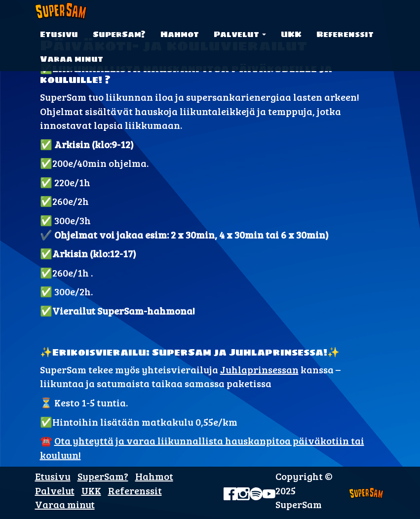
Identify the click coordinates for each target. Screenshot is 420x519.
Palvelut (240, 34)
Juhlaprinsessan (259, 369)
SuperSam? (119, 34)
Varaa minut (72, 59)
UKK (291, 34)
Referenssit (345, 34)
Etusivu (59, 34)
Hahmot (180, 34)
